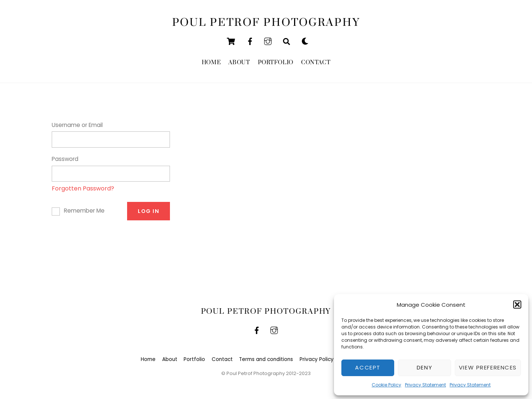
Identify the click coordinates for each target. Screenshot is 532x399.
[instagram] (268, 41)
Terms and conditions (266, 359)
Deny (424, 367)
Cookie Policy (386, 385)
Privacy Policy (317, 359)
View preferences (488, 367)
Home (211, 63)
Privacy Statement (425, 385)
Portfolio (276, 63)
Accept (368, 367)
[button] (517, 305)
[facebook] (250, 41)
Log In (149, 211)
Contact (316, 63)
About (239, 63)
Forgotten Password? (83, 188)
